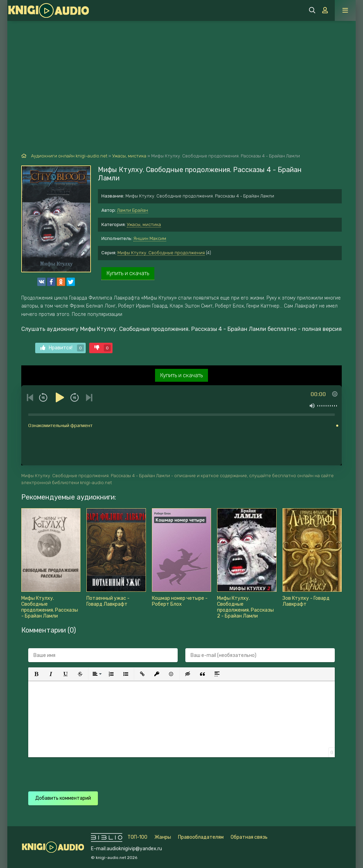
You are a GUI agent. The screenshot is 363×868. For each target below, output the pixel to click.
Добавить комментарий (63, 798)
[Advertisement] (181, 73)
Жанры (163, 837)
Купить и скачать (128, 273)
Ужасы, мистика (144, 224)
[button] (36, 674)
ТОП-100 (137, 837)
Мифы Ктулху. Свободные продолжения (161, 253)
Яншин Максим (150, 238)
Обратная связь (249, 837)
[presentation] (151, 771)
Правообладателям (201, 837)
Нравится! (62, 348)
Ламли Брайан (133, 210)
